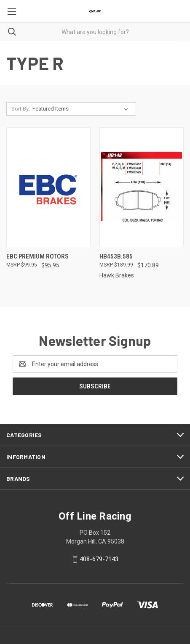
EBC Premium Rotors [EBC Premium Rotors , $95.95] (37, 256)
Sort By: (21, 109)
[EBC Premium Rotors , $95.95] (48, 187)
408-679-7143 (99, 559)
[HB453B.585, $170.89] (142, 187)
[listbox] (82, 109)
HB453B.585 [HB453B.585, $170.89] (116, 256)
